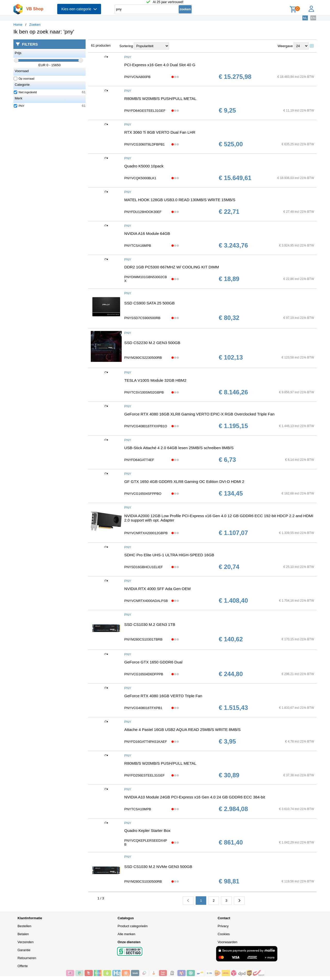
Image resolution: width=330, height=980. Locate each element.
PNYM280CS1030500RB (143, 881)
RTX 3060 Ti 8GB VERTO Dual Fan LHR (160, 132)
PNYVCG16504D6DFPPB (144, 674)
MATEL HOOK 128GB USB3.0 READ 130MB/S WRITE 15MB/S (180, 200)
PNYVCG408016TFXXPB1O (146, 426)
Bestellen (24, 926)
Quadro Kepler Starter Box (147, 830)
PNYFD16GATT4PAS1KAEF (146, 742)
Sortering (126, 46)
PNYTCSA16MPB (138, 246)
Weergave (285, 46)
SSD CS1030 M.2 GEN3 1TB (150, 624)
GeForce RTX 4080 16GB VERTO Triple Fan (163, 696)
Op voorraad (24, 79)
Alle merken (126, 934)
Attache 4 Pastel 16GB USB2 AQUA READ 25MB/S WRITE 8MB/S (182, 730)
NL (305, 18)
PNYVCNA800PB (137, 77)
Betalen (23, 934)
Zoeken (35, 25)
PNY (19, 106)
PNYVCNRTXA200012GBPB (146, 533)
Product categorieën (133, 926)
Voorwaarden (228, 942)
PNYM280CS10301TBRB (143, 639)
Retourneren (27, 958)
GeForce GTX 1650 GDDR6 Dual (153, 662)
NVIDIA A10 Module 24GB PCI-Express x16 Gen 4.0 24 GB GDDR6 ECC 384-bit (195, 797)
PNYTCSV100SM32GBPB (144, 392)
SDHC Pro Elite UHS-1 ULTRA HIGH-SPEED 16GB (169, 555)
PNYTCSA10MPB (138, 809)
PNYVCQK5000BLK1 (140, 178)
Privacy (223, 926)
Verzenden (26, 942)
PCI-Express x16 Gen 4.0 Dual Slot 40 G (160, 65)
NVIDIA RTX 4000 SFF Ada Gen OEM (157, 589)
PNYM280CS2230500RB (143, 358)
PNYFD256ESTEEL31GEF (145, 775)
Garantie (24, 950)
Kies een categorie (79, 9)
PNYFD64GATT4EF (139, 460)
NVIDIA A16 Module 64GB (147, 233)
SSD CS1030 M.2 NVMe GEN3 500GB (158, 867)
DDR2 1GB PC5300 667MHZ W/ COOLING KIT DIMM (172, 267)
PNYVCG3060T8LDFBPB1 (145, 144)
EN (313, 18)
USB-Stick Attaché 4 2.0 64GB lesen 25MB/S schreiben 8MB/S (179, 448)
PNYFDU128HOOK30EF (143, 212)
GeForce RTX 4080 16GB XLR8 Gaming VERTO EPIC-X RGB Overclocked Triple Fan (199, 414)
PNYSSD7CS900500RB (142, 318)
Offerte (23, 966)
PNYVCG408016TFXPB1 (143, 708)
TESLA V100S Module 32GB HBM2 (155, 380)
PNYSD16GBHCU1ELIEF (144, 567)
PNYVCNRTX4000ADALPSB (146, 601)
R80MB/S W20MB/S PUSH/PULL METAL (160, 99)
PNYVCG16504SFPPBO (143, 494)
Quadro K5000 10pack (144, 166)
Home (18, 25)
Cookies (224, 934)
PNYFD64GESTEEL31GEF (145, 111)
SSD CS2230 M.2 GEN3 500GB (152, 343)
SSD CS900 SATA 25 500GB (150, 303)
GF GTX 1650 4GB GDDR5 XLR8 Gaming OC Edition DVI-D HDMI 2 (184, 482)
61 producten (101, 45)
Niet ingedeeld (25, 92)
